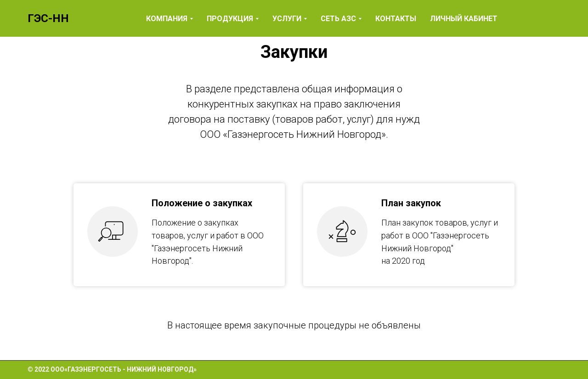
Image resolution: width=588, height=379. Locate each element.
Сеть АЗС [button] (338, 19)
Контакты (396, 19)
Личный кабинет (464, 19)
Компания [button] (167, 19)
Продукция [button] (230, 19)
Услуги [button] (287, 19)
